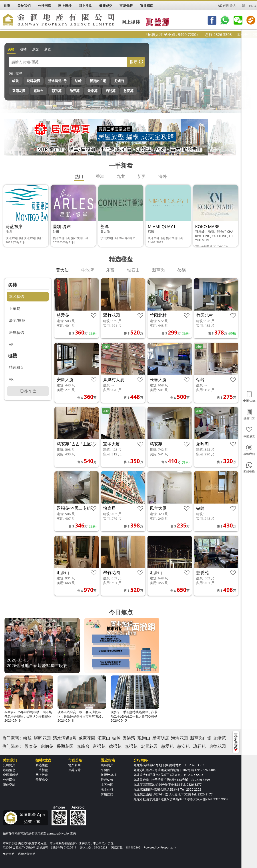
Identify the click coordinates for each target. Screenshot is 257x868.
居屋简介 (107, 765)
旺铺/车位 (28, 391)
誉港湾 (129, 738)
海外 (163, 176)
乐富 (110, 270)
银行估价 (107, 780)
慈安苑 (183, 746)
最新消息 (9, 770)
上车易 (15, 308)
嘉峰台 (39, 91)
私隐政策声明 (27, 854)
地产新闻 (74, 765)
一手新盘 (42, 770)
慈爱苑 (128, 91)
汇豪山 (104, 738)
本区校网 (107, 784)
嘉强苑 (131, 746)
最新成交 (42, 780)
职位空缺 (9, 784)
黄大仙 (62, 270)
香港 (100, 176)
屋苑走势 (74, 770)
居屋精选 (16, 332)
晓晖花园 (34, 81)
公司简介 (9, 765)
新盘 (48, 49)
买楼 (11, 49)
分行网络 (9, 780)
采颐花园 (19, 91)
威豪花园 (87, 738)
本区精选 (16, 296)
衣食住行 (107, 789)
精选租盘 (16, 367)
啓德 (181, 270)
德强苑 (75, 91)
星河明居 (161, 738)
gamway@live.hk (58, 833)
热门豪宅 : (12, 738)
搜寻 (133, 62)
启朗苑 (111, 91)
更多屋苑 (236, 742)
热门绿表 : (12, 746)
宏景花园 (149, 746)
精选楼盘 (42, 765)
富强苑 (99, 746)
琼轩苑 (199, 746)
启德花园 (217, 746)
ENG (252, 6)
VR (11, 344)
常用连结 (107, 794)
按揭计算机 (109, 775)
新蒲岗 (158, 270)
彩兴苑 (57, 91)
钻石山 (133, 270)
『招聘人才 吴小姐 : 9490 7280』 (187, 34)
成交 (36, 49)
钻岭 (78, 81)
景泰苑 (93, 91)
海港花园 (179, 738)
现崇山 (144, 738)
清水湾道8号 (58, 81)
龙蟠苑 (119, 81)
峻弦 (16, 81)
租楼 (23, 49)
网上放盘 (42, 775)
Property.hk (168, 847)
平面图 (106, 770)
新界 (142, 176)
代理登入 (229, 6)
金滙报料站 (11, 775)
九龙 (121, 176)
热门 (79, 176)
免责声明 (9, 854)
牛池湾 (87, 270)
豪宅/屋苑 (17, 320)
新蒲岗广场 (98, 81)
